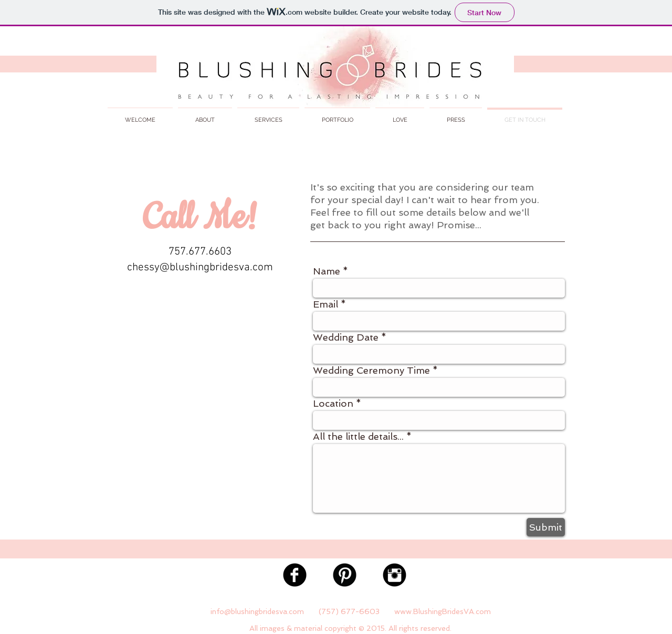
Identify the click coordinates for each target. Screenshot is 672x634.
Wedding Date (346, 337)
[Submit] (546, 527)
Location (333, 404)
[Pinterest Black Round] (345, 575)
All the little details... (358, 437)
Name (327, 271)
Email (325, 304)
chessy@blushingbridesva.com (200, 267)
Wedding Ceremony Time (371, 371)
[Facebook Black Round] (295, 575)
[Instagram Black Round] (395, 575)
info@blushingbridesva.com (257, 611)
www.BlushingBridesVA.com (443, 611)
